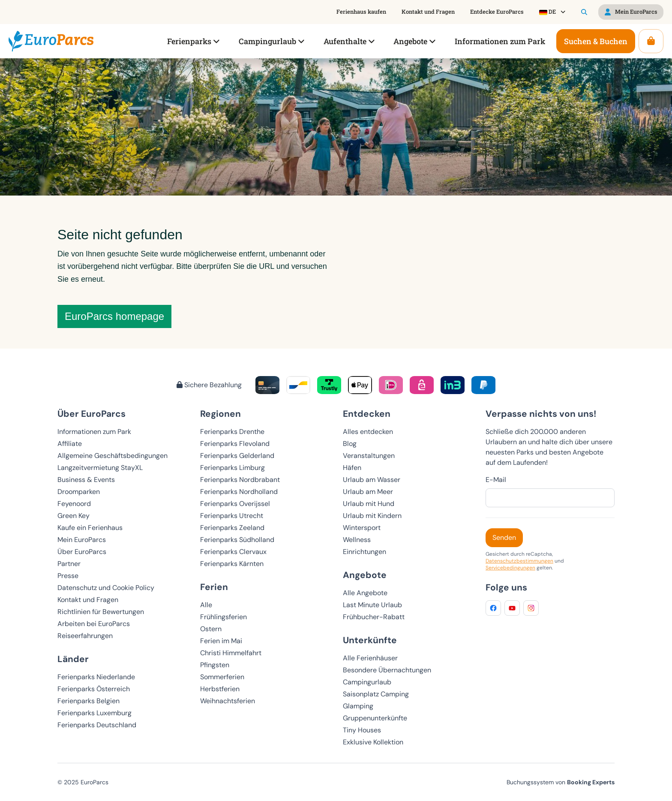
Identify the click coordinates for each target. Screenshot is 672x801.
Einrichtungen (364, 552)
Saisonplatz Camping (376, 694)
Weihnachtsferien (228, 701)
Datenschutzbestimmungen (519, 561)
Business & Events (86, 480)
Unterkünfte (370, 640)
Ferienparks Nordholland (239, 492)
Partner (69, 564)
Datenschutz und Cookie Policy (106, 588)
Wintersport (362, 528)
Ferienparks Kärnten (232, 564)
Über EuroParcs (82, 552)
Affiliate (70, 444)
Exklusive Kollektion (373, 742)
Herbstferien (220, 689)
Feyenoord (74, 504)
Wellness (357, 540)
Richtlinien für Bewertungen (101, 612)
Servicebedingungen (510, 568)
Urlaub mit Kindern (372, 516)
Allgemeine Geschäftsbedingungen (112, 456)
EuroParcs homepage (114, 316)
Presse (68, 576)
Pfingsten (215, 665)
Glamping (358, 706)
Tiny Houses (362, 730)
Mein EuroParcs (82, 540)
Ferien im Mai (221, 641)
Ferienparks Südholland (237, 540)
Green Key (73, 516)
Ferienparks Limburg (232, 468)
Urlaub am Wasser (372, 480)
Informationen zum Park (94, 432)
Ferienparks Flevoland (235, 444)
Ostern (211, 629)
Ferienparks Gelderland (237, 456)
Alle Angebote (365, 593)
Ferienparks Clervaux (233, 552)
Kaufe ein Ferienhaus (90, 528)
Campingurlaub (367, 682)
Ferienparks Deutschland (97, 725)
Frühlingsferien (223, 617)
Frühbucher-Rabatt (374, 617)
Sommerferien (222, 677)
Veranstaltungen (369, 456)
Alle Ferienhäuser (370, 658)
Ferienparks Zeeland (232, 528)
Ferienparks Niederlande (96, 677)
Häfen (352, 468)
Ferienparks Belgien (88, 701)
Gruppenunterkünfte (375, 718)
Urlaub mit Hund (369, 504)
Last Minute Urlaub (372, 605)
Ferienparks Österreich (94, 689)
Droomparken (79, 492)
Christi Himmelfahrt (231, 653)
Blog (350, 444)
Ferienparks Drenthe (232, 432)
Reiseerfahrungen (85, 636)
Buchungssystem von (561, 782)
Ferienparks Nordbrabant (240, 480)
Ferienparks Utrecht (232, 516)
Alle (206, 605)
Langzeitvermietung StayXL (100, 468)
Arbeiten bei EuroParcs (94, 624)
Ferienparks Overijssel (235, 504)
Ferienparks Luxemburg (94, 713)
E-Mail (496, 480)
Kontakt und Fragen (88, 600)
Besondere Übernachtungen (387, 670)
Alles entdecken (368, 432)
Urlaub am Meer (368, 492)
